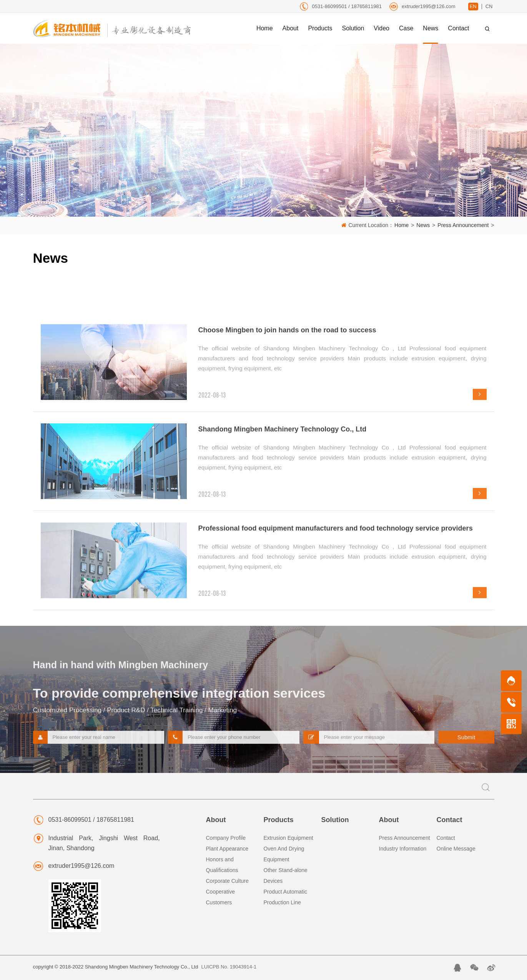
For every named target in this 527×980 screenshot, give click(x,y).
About (216, 820)
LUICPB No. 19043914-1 (229, 967)
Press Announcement (463, 225)
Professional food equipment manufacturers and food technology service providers (336, 693)
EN (473, 6)
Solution (335, 820)
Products (279, 820)
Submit (466, 745)
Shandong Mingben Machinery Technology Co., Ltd (283, 594)
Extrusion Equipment (288, 838)
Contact (450, 820)
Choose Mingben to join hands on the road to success (287, 495)
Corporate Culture (227, 881)
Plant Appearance (227, 849)
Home (401, 225)
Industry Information (403, 849)
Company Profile (226, 838)
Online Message (456, 849)
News (423, 225)
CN (489, 6)
